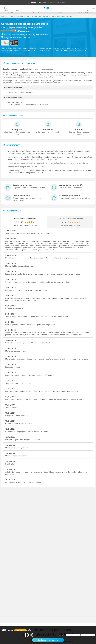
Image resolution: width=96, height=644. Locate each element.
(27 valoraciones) (24, 31)
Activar (17, 630)
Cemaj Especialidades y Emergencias (22, 27)
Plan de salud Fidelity (84, 13)
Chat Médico (60, 13)
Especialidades (12, 13)
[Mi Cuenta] (6, 8)
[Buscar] (89, 8)
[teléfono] (17, 8)
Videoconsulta (36, 13)
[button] (71, 635)
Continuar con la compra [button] (48, 640)
